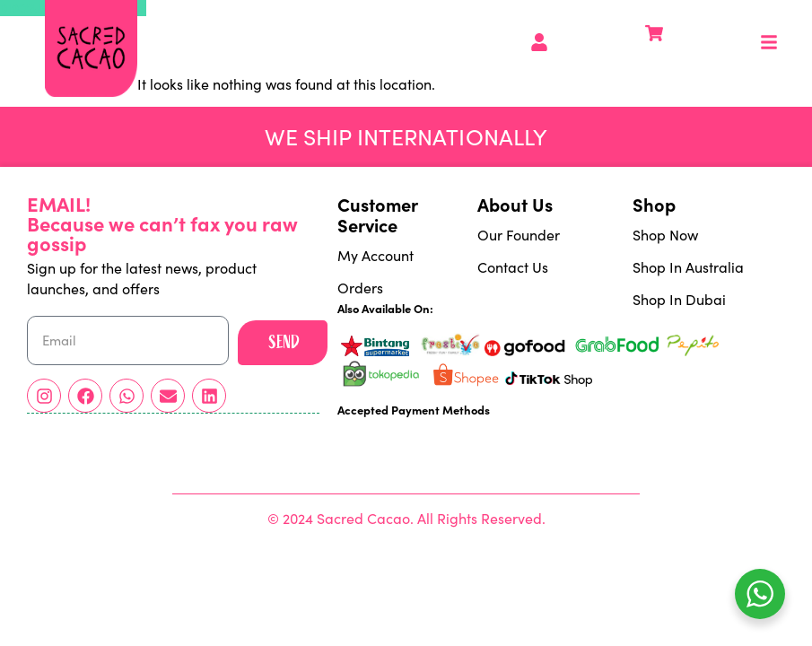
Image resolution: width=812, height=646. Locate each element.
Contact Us (513, 267)
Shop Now (665, 235)
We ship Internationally (406, 136)
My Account (375, 255)
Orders (360, 288)
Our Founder (519, 235)
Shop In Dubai (679, 299)
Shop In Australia (688, 267)
